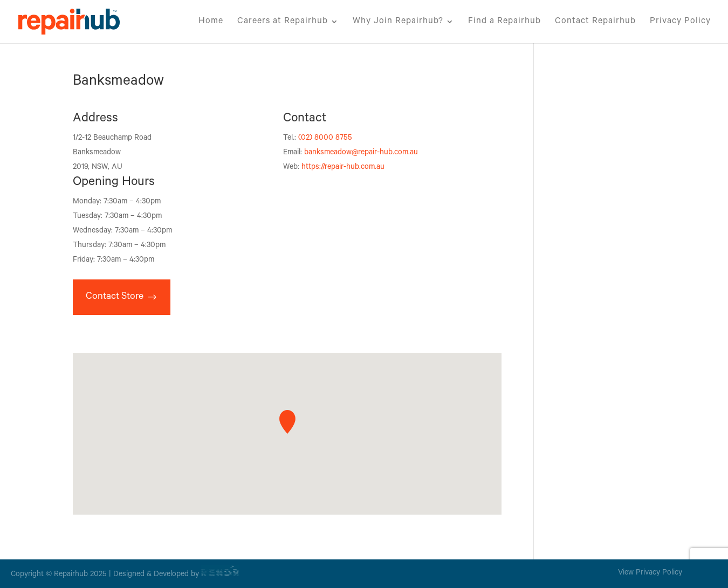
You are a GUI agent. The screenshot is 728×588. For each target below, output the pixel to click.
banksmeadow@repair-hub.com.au (361, 153)
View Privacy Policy (650, 573)
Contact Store (115, 297)
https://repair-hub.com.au (343, 168)
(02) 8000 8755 (325, 139)
